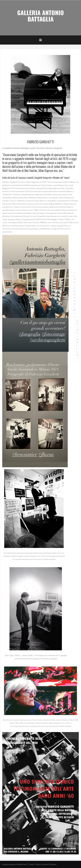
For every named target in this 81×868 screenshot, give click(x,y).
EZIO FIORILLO (77, 338)
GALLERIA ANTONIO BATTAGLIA (40, 16)
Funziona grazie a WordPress (15, 864)
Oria (36, 864)
